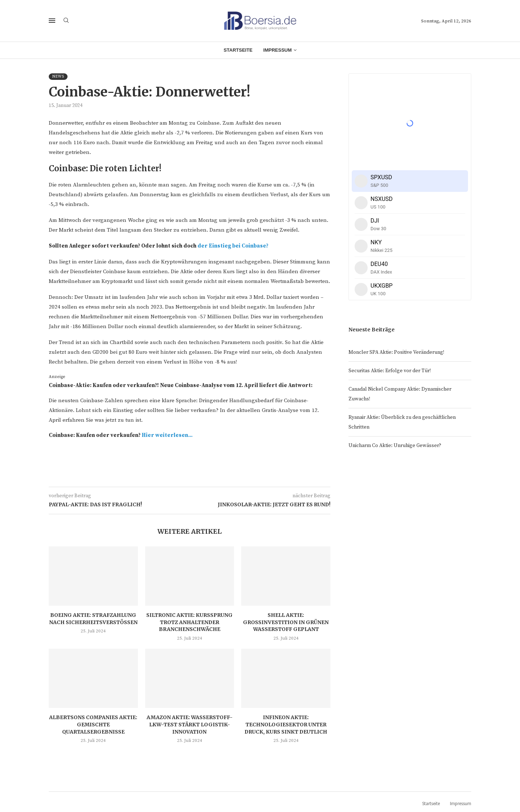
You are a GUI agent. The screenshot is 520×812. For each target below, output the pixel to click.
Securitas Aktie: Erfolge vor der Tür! (390, 371)
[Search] (66, 21)
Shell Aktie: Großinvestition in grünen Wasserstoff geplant (286, 622)
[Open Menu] (52, 21)
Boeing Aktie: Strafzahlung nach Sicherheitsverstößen (93, 619)
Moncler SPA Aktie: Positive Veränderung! (396, 352)
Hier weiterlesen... (167, 435)
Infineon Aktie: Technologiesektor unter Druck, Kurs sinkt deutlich (286, 724)
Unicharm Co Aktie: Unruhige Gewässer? (395, 446)
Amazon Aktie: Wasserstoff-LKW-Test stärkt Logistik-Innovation (190, 724)
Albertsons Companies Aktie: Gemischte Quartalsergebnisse (93, 724)
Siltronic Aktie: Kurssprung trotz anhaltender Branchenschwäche (189, 622)
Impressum (278, 50)
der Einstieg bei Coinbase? (233, 246)
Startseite (238, 50)
